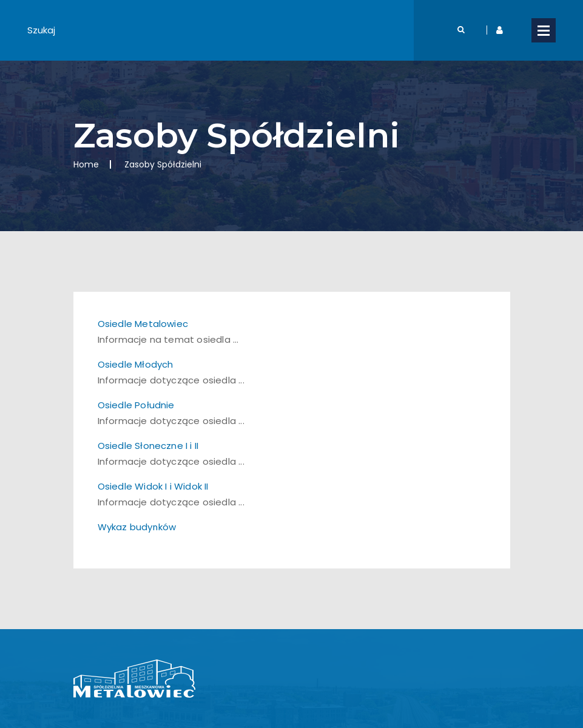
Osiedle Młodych (136, 364)
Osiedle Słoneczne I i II (148, 446)
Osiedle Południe (136, 405)
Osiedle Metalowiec (143, 324)
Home (86, 164)
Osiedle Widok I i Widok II (153, 486)
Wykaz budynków (137, 527)
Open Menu (544, 30)
